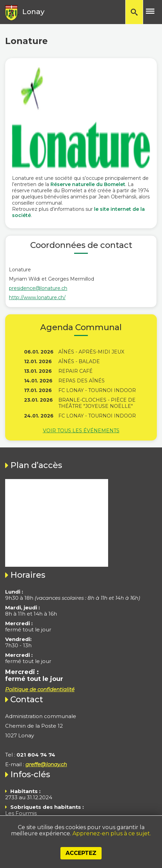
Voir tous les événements (81, 431)
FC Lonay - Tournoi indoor (97, 390)
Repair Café (76, 371)
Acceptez (81, 853)
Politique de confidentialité (40, 689)
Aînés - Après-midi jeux (91, 352)
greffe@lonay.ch (46, 764)
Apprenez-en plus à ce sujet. (112, 833)
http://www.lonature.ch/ (37, 297)
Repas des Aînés (82, 381)
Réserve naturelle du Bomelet (88, 184)
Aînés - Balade (79, 361)
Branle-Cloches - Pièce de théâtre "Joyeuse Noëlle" (97, 403)
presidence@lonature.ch (38, 288)
